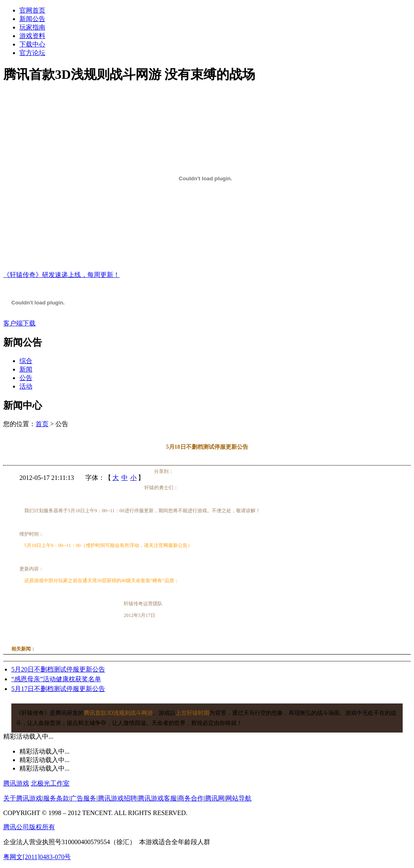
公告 (26, 378)
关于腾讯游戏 (23, 798)
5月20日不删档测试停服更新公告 (58, 669)
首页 (42, 424)
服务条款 (56, 798)
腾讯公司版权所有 (29, 827)
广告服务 (83, 798)
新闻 (26, 369)
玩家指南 (32, 27)
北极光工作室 (50, 783)
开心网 (193, 472)
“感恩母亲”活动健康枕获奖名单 (56, 679)
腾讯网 (215, 798)
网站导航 (239, 798)
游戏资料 (32, 36)
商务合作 (191, 798)
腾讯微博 (178, 472)
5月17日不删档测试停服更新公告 (58, 689)
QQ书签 (224, 472)
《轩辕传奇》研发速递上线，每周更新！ (61, 275)
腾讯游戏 (16, 783)
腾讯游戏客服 (157, 798)
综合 (26, 361)
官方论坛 (32, 53)
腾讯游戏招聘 (117, 798)
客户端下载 (19, 323)
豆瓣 (216, 472)
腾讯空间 (186, 472)
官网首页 (32, 10)
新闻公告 (32, 19)
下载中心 (32, 44)
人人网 (201, 472)
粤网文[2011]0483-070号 (37, 857)
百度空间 (209, 472)
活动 (26, 386)
